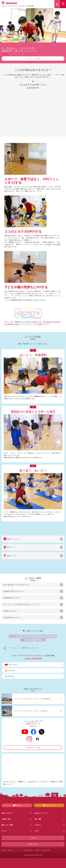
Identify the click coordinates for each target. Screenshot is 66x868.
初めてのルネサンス (7, 813)
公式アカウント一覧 (33, 748)
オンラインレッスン (30, 636)
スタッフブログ (49, 805)
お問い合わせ (34, 665)
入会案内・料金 (6, 819)
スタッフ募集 (40, 640)
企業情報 (10, 850)
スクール (14, 648)
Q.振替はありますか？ (11, 611)
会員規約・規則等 (46, 850)
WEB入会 (34, 671)
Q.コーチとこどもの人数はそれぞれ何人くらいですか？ (22, 604)
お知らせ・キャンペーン (42, 813)
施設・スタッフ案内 (7, 825)
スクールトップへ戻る (44, 58)
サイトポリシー (18, 850)
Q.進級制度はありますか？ (12, 598)
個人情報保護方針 (29, 850)
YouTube (17, 805)
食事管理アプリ (15, 636)
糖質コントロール (27, 640)
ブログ (36, 831)
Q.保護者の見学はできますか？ (14, 591)
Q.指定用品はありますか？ (12, 617)
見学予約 (34, 676)
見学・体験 (38, 819)
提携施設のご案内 (33, 844)
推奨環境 (37, 850)
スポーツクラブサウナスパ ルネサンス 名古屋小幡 (18, 6)
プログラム (38, 825)
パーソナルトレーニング (48, 636)
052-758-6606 (34, 659)
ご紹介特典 (33, 838)
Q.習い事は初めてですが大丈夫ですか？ (16, 585)
